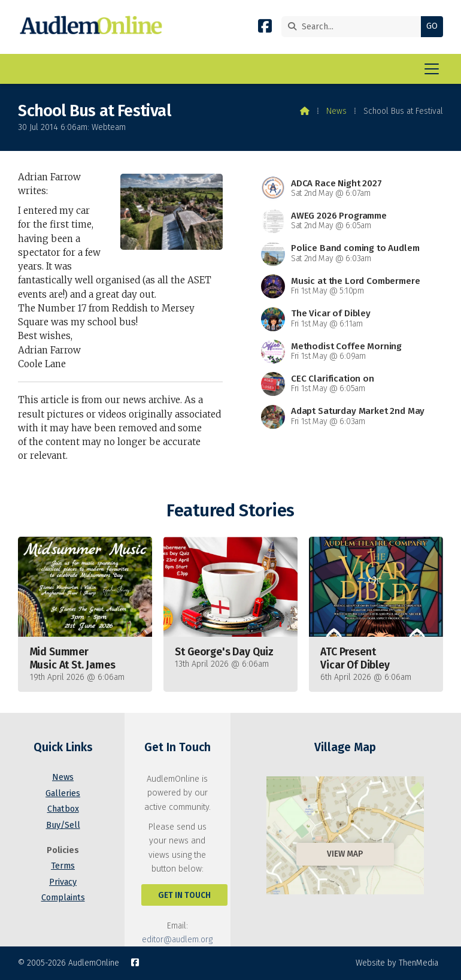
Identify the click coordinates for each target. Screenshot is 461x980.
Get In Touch (184, 895)
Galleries (63, 793)
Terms (63, 866)
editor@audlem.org (177, 940)
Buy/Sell (63, 825)
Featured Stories (230, 511)
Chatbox (63, 809)
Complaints (63, 898)
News (336, 111)
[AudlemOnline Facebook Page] (265, 28)
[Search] (354, 27)
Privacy (63, 882)
